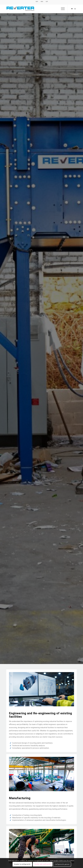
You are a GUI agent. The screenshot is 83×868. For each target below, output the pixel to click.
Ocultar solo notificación (43, 864)
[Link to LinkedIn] (75, 9)
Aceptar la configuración (22, 864)
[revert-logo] (35, 9)
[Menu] (62, 9)
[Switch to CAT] (47, 2)
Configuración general (62, 864)
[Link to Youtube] (72, 9)
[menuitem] (37, 2)
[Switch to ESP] (37, 2)
